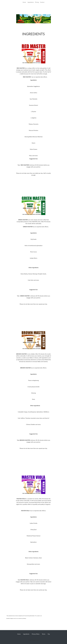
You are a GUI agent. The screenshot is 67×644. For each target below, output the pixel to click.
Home (25, 2)
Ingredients (31, 2)
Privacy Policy (36, 634)
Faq (49, 634)
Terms (44, 634)
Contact (42, 2)
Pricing (37, 2)
